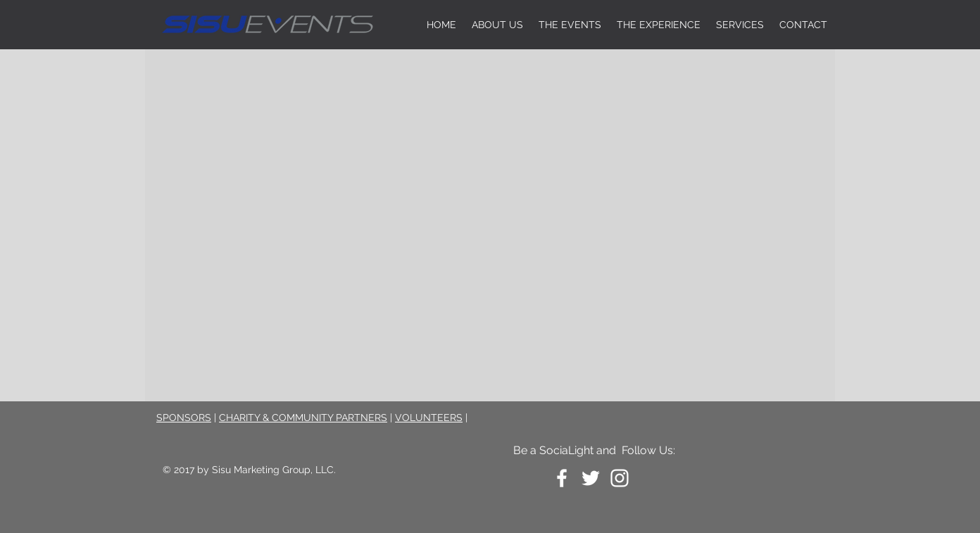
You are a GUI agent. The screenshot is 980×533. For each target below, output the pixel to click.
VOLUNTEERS (429, 418)
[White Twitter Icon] (591, 478)
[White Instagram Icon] (620, 478)
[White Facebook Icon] (562, 478)
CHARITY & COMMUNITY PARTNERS (303, 418)
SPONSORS (184, 418)
